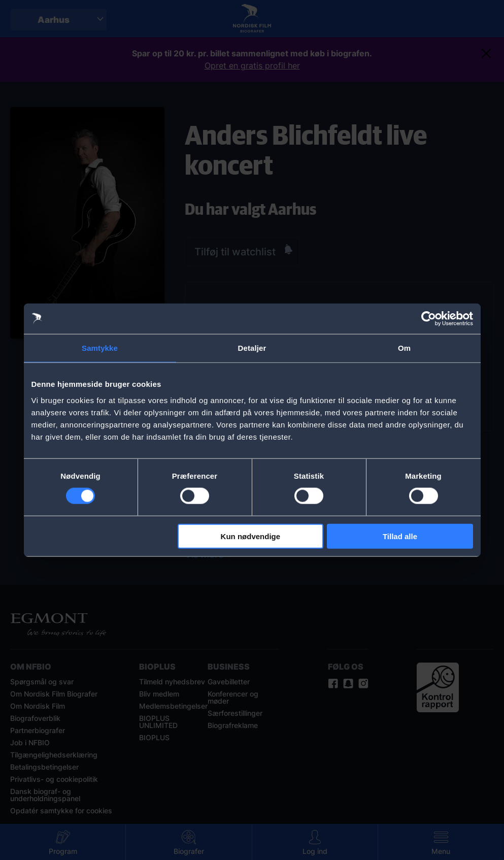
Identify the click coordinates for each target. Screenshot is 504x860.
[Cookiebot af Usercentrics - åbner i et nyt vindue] (429, 319)
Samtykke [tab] (100, 348)
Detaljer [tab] (252, 348)
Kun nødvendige (251, 536)
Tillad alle (400, 536)
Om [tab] (404, 348)
